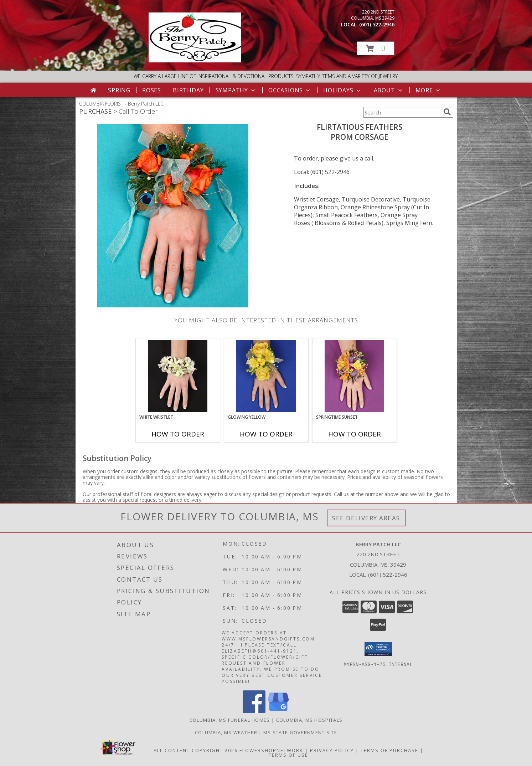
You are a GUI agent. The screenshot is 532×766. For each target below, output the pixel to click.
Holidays (342, 90)
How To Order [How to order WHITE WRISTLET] (178, 434)
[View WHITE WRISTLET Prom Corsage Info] (178, 376)
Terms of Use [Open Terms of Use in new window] (288, 755)
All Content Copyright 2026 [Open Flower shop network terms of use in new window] (196, 750)
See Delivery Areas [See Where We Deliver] (366, 518)
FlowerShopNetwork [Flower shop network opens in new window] (271, 750)
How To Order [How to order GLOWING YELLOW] (266, 434)
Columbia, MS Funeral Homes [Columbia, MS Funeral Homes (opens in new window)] (230, 720)
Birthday (188, 90)
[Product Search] (402, 112)
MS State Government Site (300, 732)
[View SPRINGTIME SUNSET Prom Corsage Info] (354, 376)
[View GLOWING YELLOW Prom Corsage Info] (266, 376)
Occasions (290, 90)
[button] (376, 48)
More (428, 90)
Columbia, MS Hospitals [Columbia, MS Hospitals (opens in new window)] (309, 720)
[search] (447, 112)
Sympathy (236, 90)
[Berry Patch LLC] (195, 60)
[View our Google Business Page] (278, 711)
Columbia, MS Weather (226, 732)
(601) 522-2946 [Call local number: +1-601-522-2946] (377, 24)
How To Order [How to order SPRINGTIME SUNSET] (355, 434)
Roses (152, 90)
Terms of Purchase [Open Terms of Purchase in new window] (389, 750)
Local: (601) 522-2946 (322, 172)
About (389, 90)
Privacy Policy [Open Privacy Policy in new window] (332, 750)
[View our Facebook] (254, 711)
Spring (119, 90)
